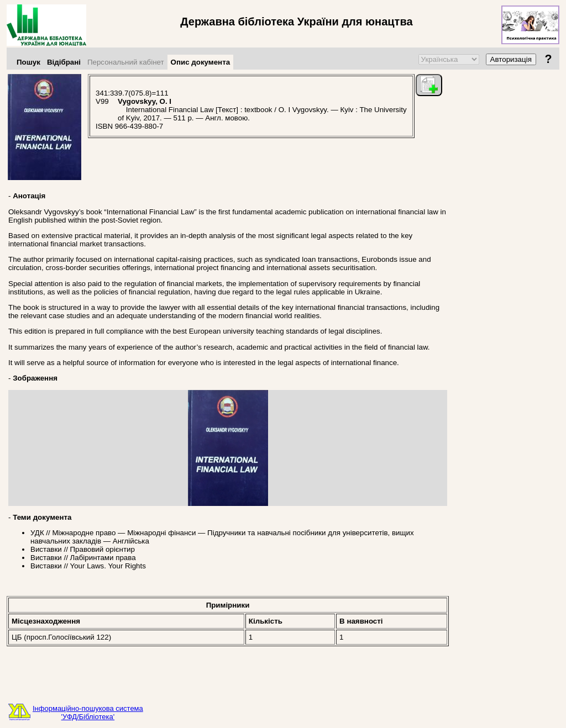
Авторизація (511, 59)
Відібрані (64, 62)
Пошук (28, 62)
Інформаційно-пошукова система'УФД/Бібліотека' (88, 713)
